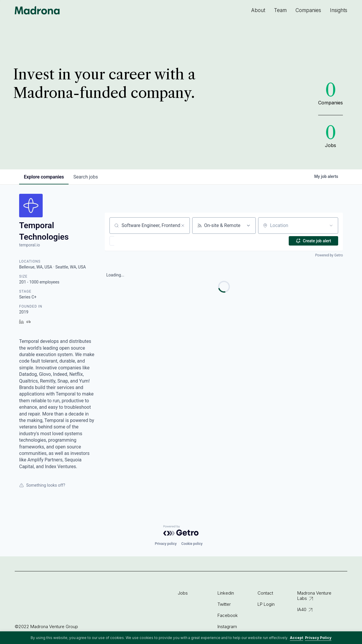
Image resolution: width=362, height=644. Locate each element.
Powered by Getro (329, 255)
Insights (339, 10)
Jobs (183, 593)
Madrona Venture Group (37, 10)
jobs (85, 177)
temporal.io (30, 245)
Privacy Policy (318, 638)
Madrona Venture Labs (314, 596)
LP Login (266, 604)
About (258, 10)
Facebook (228, 615)
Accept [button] (297, 638)
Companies (308, 10)
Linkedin (226, 593)
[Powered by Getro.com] (181, 530)
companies (44, 177)
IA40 (302, 609)
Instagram (227, 627)
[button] (129, 241)
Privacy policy (166, 544)
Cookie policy (192, 544)
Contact (265, 593)
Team (280, 10)
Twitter (224, 604)
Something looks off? (42, 485)
